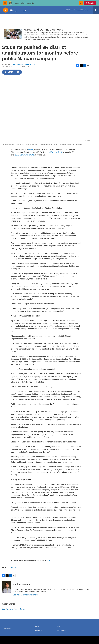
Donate (91, 3)
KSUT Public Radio (55, 152)
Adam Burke (29, 64)
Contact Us (39, 631)
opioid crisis (14, 568)
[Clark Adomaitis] (7, 587)
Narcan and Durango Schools (43, 30)
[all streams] (96, 10)
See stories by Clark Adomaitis (26, 595)
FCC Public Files (61, 631)
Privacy (58, 626)
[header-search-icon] (81, 3)
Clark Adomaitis (17, 64)
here (48, 560)
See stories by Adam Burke (13, 609)
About (37, 626)
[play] (6, 10)
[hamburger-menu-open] (5, 3)
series (31, 149)
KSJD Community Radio (24, 155)
